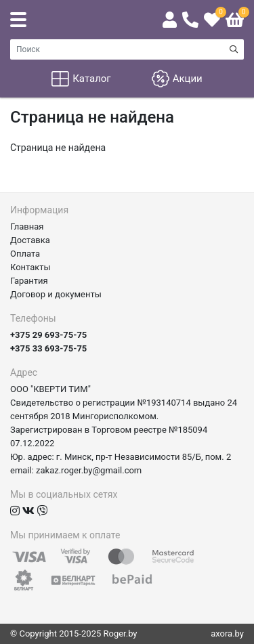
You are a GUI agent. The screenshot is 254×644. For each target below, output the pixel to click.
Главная (27, 227)
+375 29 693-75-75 (48, 335)
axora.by (227, 634)
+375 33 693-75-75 (48, 348)
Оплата (25, 254)
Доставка (30, 240)
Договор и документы (56, 294)
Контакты (30, 267)
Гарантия (29, 281)
